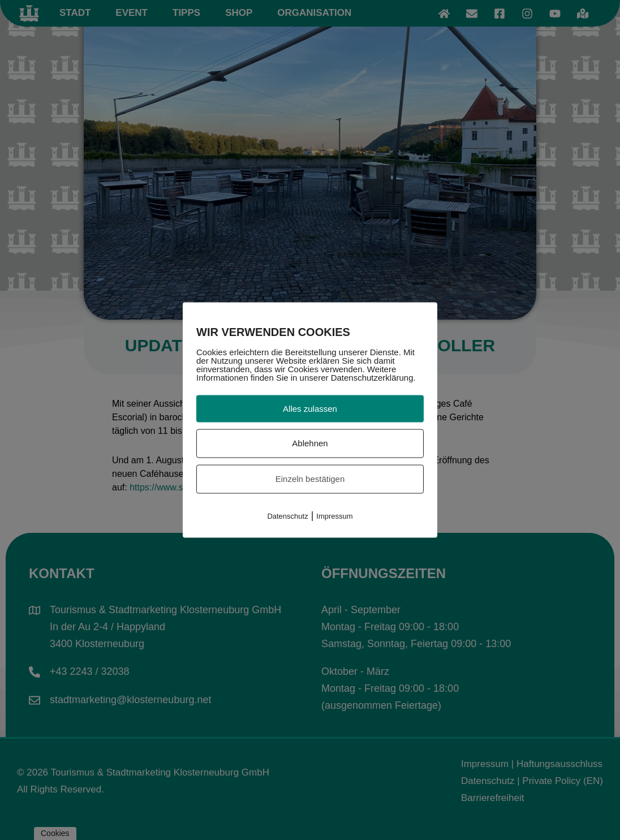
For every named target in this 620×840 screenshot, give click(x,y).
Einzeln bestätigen (310, 479)
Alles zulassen (310, 408)
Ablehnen (310, 443)
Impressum (334, 516)
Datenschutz (287, 516)
